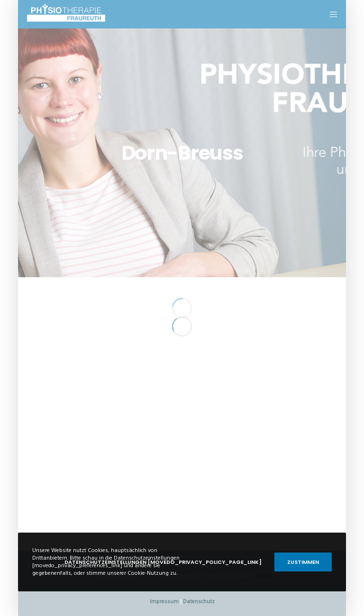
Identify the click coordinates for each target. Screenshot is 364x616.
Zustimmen (303, 562)
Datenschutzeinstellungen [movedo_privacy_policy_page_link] (163, 562)
